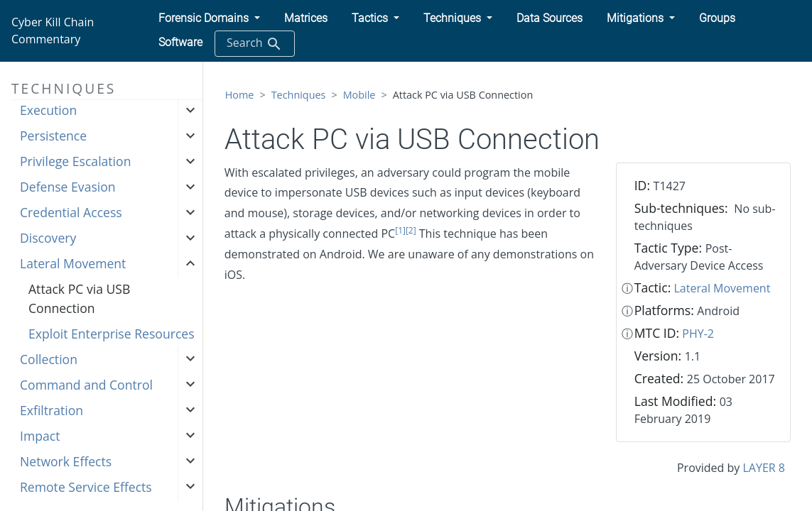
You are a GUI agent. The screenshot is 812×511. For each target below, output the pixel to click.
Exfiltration (52, 410)
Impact (40, 436)
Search (255, 44)
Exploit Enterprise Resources (112, 334)
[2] (411, 230)
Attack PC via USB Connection (79, 298)
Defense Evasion (68, 187)
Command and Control (86, 385)
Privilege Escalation (75, 161)
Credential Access (71, 212)
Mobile (359, 95)
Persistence (53, 136)
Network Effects (66, 461)
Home (240, 95)
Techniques (299, 95)
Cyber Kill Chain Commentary (53, 31)
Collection (49, 359)
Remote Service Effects (86, 487)
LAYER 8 (763, 468)
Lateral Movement (73, 263)
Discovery (48, 238)
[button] (209, 18)
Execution (48, 110)
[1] (400, 230)
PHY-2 (698, 334)
